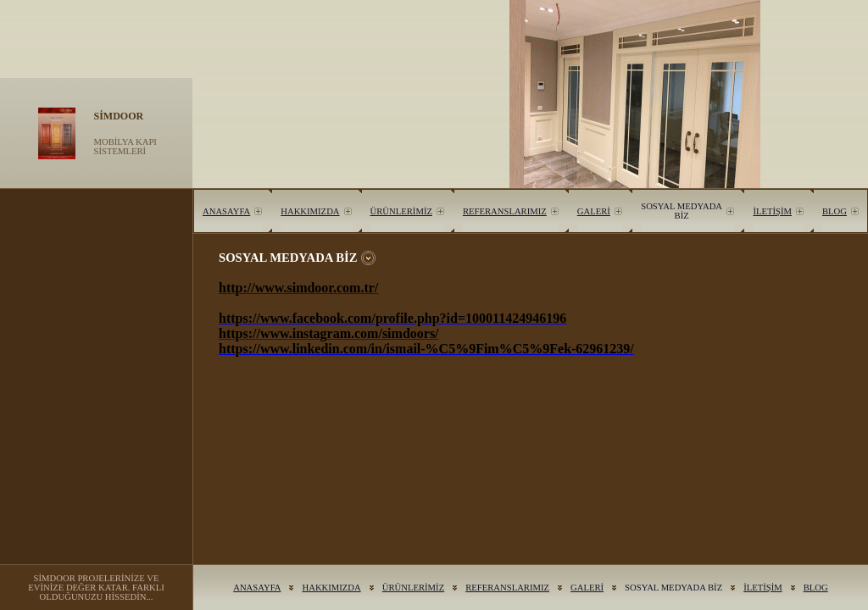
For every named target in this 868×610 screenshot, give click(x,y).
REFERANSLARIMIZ (505, 211)
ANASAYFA (226, 211)
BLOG (835, 211)
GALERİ (594, 211)
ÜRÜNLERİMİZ (401, 211)
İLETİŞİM (772, 211)
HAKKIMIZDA (310, 211)
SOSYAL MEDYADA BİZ (682, 211)
